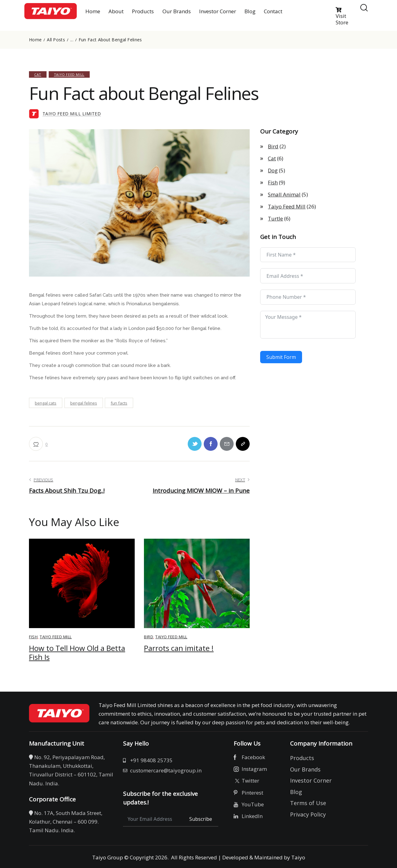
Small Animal (284, 194)
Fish (33, 637)
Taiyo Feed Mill (69, 74)
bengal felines (84, 403)
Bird (149, 637)
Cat (38, 74)
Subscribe (201, 819)
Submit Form (281, 357)
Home (35, 40)
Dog (273, 170)
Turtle (275, 218)
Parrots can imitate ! (179, 648)
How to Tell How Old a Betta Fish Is (77, 653)
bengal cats (46, 403)
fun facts (119, 403)
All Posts (56, 40)
